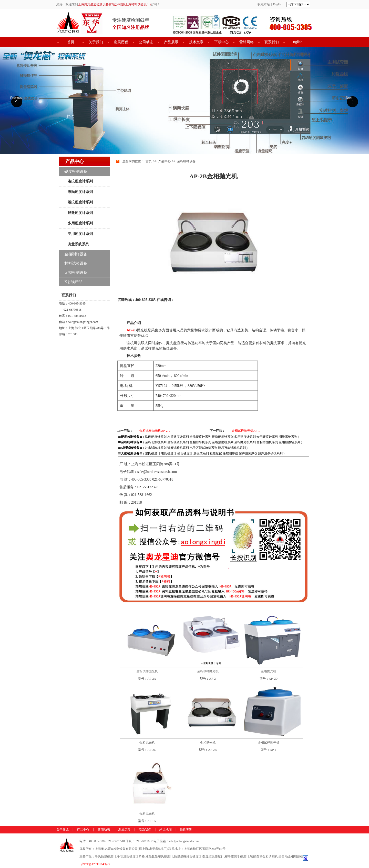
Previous (16, 98)
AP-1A (152, 821)
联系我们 (272, 42)
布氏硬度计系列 (80, 192)
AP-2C (152, 750)
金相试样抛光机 (147, 671)
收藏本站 (264, 4)
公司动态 (146, 42)
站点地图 (166, 830)
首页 (71, 42)
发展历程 (121, 42)
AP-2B (212, 750)
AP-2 (212, 679)
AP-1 (273, 750)
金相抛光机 (269, 671)
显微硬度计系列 (80, 213)
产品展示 (171, 42)
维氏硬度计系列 (80, 202)
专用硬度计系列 (80, 234)
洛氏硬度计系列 (80, 181)
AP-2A (152, 679)
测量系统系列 (78, 244)
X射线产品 (73, 282)
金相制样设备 (186, 161)
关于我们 (96, 42)
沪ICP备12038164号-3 (95, 864)
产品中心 (165, 161)
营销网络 (247, 42)
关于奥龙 (63, 830)
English (278, 4)
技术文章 (196, 42)
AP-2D (273, 679)
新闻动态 (104, 830)
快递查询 (186, 830)
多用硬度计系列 (80, 223)
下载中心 (221, 42)
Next (349, 98)
